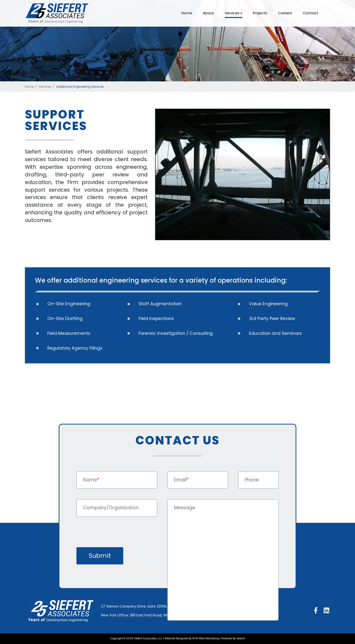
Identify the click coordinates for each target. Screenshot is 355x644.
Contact (311, 13)
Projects (260, 13)
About (208, 13)
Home (187, 13)
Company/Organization (111, 508)
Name (91, 480)
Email (181, 480)
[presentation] (114, 536)
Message (185, 508)
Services (234, 13)
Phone (252, 480)
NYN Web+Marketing (206, 638)
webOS (241, 638)
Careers (285, 13)
